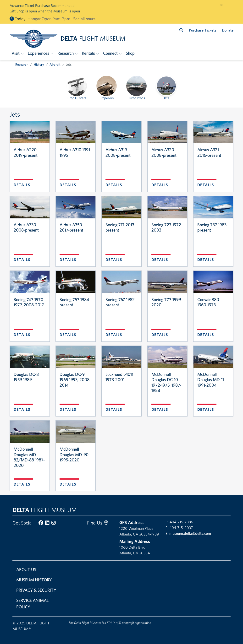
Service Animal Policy (32, 604)
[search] (181, 30)
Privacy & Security (36, 590)
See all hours (84, 19)
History (39, 65)
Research (22, 65)
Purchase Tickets (203, 30)
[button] (18, 53)
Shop (130, 53)
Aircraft (55, 65)
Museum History (34, 580)
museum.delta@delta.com (190, 533)
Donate (228, 30)
